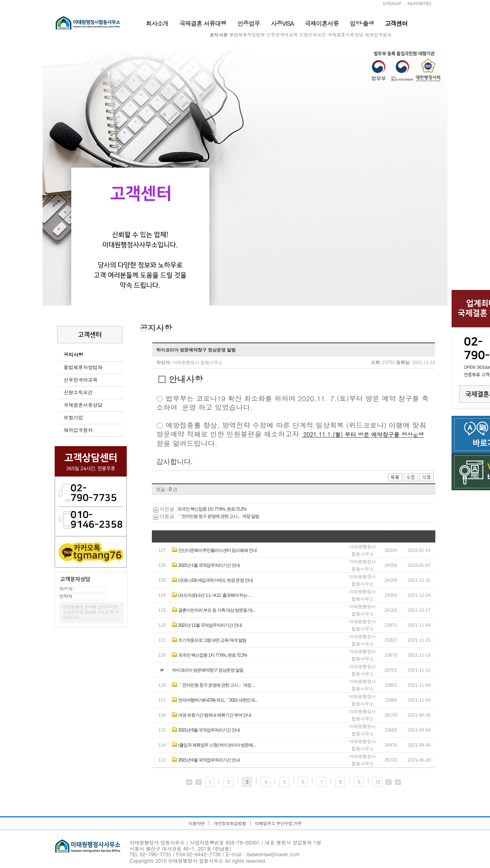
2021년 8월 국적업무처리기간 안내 (209, 730)
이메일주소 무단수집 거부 (278, 823)
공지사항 (219, 35)
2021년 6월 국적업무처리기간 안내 (209, 760)
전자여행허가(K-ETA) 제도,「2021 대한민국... (218, 700)
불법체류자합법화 (247, 35)
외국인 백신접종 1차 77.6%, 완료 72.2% (212, 509)
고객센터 (396, 23)
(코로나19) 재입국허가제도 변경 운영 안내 (215, 580)
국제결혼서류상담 (345, 35)
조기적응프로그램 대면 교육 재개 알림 (212, 640)
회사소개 (157, 23)
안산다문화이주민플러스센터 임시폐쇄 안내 (217, 550)
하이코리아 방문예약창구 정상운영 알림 (208, 670)
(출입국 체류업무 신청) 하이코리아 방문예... (217, 745)
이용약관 (196, 823)
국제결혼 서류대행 (203, 23)
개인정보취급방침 (230, 823)
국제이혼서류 (322, 23)
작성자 (66, 589)
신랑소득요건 (313, 35)
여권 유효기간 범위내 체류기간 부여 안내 (215, 715)
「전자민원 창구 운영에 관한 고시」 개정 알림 (218, 516)
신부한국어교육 (282, 35)
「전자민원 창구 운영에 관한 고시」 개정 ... (216, 685)
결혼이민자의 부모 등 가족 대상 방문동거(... (216, 610)
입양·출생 (362, 23)
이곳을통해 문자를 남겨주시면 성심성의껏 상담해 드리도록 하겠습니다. (91, 612)
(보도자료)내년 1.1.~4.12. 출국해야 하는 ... (214, 595)
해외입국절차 (378, 35)
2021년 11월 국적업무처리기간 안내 (210, 625)
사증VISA (282, 23)
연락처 (66, 596)
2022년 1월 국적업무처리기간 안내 (209, 565)
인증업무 (249, 23)
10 (377, 782)
